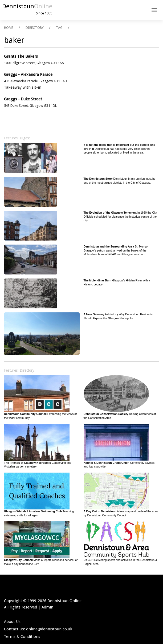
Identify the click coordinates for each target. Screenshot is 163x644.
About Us (12, 622)
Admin (47, 607)
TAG (59, 28)
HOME (9, 28)
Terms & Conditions (22, 637)
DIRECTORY (35, 28)
